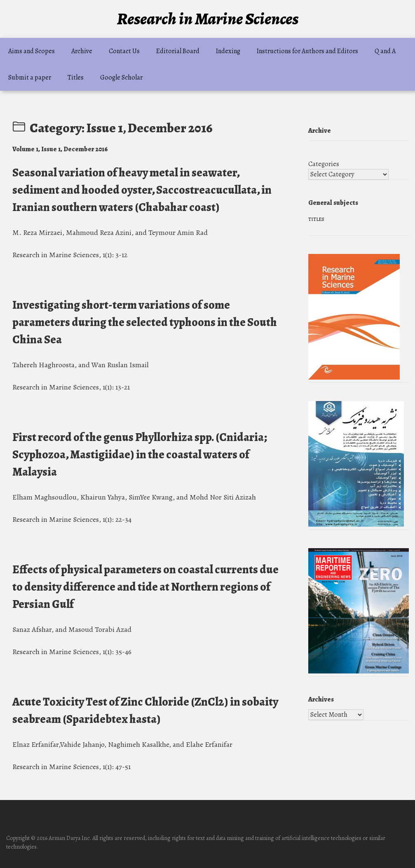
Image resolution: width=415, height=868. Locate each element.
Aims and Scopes (32, 51)
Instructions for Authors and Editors (307, 51)
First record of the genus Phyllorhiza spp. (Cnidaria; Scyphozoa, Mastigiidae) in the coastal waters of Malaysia (140, 455)
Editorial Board (178, 51)
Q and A (385, 51)
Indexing (228, 51)
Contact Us (124, 51)
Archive (82, 51)
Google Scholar (121, 77)
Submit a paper (30, 77)
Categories (324, 164)
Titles (76, 77)
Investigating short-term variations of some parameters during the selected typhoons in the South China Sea (145, 322)
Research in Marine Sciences (208, 19)
